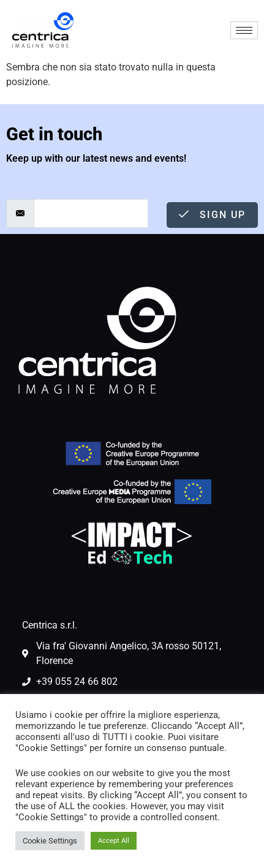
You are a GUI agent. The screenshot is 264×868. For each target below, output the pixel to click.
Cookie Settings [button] (50, 841)
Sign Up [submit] (212, 215)
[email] (91, 213)
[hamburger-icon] (244, 30)
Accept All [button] (114, 841)
